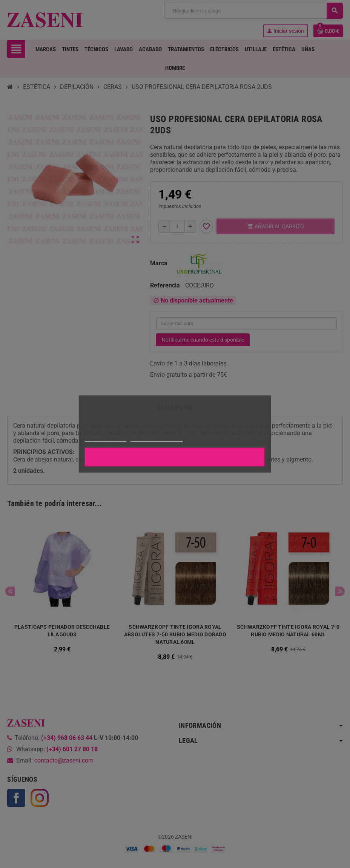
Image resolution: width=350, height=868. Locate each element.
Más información (106, 438)
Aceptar (175, 457)
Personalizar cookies (157, 438)
